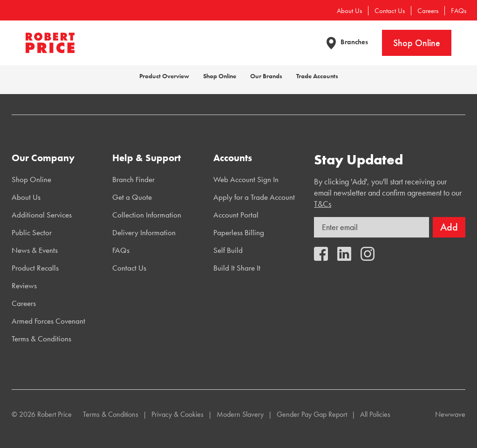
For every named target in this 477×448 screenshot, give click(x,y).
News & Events (35, 250)
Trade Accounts (317, 76)
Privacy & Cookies (177, 414)
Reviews (24, 285)
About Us (349, 11)
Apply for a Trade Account (254, 197)
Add (449, 227)
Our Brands (266, 76)
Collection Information (147, 215)
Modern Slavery (240, 414)
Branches (354, 42)
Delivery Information (144, 232)
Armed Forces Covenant (48, 321)
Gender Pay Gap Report (312, 414)
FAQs (459, 11)
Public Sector (32, 232)
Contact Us (390, 11)
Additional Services (42, 215)
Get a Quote (132, 197)
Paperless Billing (239, 232)
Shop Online (417, 43)
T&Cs (323, 204)
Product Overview (164, 76)
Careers (428, 11)
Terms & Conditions (41, 339)
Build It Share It (237, 268)
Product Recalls (35, 268)
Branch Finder (133, 179)
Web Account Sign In (246, 179)
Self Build (228, 250)
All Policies (375, 414)
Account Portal (236, 215)
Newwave (450, 414)
